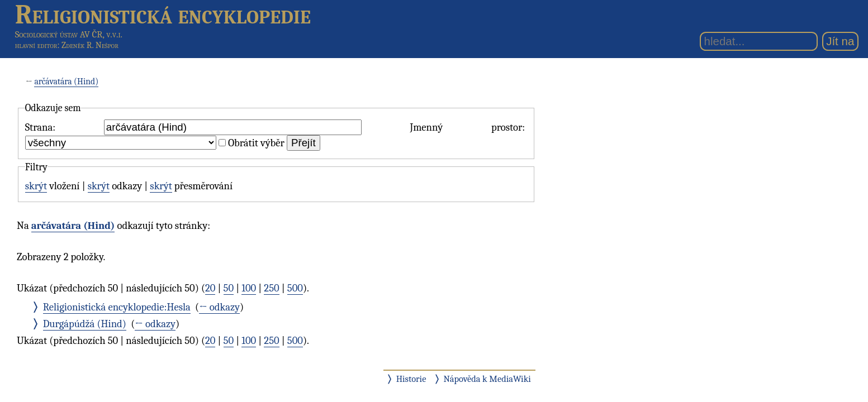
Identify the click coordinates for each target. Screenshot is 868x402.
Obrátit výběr (256, 143)
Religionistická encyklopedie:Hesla (117, 307)
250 (271, 288)
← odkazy (219, 307)
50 (229, 288)
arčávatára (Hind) (66, 82)
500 (295, 288)
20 (210, 288)
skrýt (36, 186)
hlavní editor (36, 45)
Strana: (40, 127)
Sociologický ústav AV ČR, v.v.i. (69, 34)
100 (249, 288)
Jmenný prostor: (467, 127)
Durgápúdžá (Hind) (85, 324)
